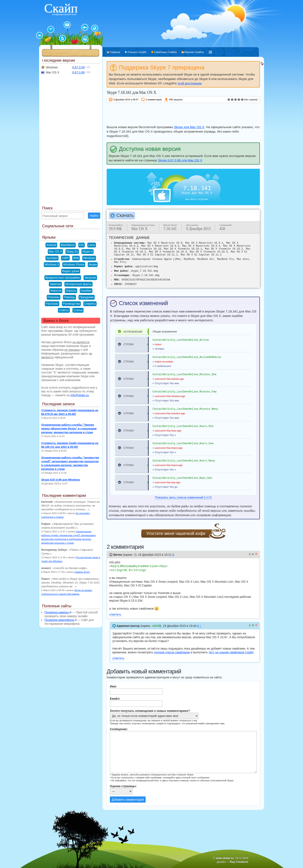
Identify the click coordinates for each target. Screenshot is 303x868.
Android (51, 245)
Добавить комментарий (128, 799)
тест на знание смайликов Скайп (231, 651)
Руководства (71, 304)
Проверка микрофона (59, 620)
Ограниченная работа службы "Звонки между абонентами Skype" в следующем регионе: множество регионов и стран (69, 429)
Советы (64, 310)
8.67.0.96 (78, 72)
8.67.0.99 (78, 67)
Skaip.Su (72, 251)
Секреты (90, 304)
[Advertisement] (183, 113)
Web (76, 258)
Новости (56, 291)
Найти (94, 216)
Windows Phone (74, 265)
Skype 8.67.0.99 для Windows (61, 480)
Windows (89, 258)
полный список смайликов (172, 651)
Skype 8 (88, 251)
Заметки (55, 284)
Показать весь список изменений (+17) (183, 497)
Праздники (87, 297)
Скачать (125, 215)
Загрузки (90, 278)
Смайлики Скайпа (165, 52)
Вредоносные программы (63, 278)
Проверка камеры (57, 612)
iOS (82, 245)
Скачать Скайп (137, 52)
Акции (93, 265)
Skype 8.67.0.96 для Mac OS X (180, 160)
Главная (115, 52)
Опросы (71, 291)
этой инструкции (190, 83)
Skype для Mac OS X (189, 127)
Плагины (54, 297)
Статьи (78, 310)
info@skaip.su (80, 395)
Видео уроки (71, 271)
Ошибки (86, 291)
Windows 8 (52, 265)
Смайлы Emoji (82, 572)
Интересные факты (78, 284)
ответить (115, 614)
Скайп (61, 8)
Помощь (69, 297)
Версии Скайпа (194, 52)
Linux (92, 245)
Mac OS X (55, 251)
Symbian (52, 258)
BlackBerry (68, 245)
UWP (65, 258)
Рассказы (52, 304)
